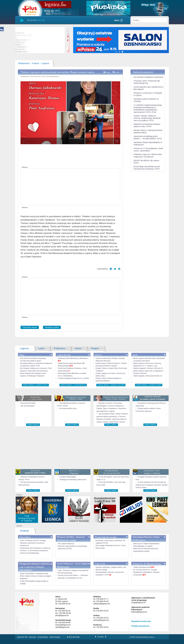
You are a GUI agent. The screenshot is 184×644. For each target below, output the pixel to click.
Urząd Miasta (43, 637)
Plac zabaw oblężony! (66, 544)
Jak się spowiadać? (28, 406)
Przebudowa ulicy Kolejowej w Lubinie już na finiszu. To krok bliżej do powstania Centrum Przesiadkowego (35, 550)
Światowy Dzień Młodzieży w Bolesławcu (73, 358)
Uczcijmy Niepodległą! (68, 477)
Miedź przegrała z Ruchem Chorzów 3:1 (148, 368)
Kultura (36, 63)
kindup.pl (151, 637)
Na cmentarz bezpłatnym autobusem (148, 77)
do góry (101, 637)
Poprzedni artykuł (30, 327)
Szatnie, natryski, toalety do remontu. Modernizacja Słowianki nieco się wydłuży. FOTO (147, 118)
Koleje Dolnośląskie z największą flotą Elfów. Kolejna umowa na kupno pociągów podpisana (35, 576)
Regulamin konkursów (141, 621)
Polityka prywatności (140, 626)
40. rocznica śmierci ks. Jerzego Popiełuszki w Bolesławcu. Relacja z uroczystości (147, 572)
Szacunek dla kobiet (28, 403)
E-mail (117, 72)
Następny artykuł (52, 327)
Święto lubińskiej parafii (142, 567)
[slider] (40, 40)
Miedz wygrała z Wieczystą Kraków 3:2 (148, 376)
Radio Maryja (55, 637)
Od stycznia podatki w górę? (31, 361)
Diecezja (33, 637)
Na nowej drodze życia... (69, 408)
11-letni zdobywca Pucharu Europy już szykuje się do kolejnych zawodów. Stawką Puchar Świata (152, 485)
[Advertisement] (70, 187)
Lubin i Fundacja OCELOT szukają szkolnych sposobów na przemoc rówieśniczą (33, 543)
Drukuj (108, 72)
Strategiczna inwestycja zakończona (73, 480)
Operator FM (23, 637)
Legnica (45, 63)
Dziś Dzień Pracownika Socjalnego (33, 358)
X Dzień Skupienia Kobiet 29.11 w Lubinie (73, 378)
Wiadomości (24, 63)
